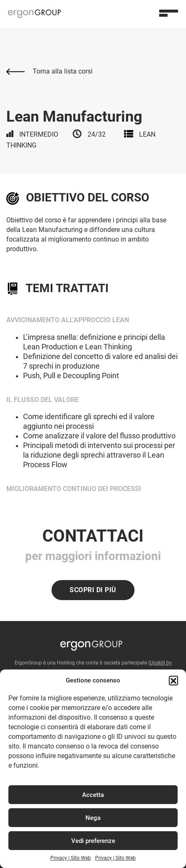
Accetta (93, 795)
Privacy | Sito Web (71, 858)
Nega (93, 818)
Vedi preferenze (93, 841)
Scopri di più (93, 590)
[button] (173, 680)
